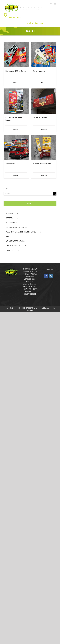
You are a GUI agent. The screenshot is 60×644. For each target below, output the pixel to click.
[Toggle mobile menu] (55, 4)
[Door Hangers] (44, 55)
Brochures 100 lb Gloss (16, 71)
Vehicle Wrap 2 (12, 164)
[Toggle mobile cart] (50, 4)
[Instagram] (51, 276)
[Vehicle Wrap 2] (16, 147)
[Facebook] (46, 276)
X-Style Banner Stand (42, 164)
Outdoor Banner (40, 117)
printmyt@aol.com (30, 284)
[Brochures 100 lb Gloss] (16, 55)
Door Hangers (39, 71)
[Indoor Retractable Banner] (16, 101)
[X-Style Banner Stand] (44, 147)
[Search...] (28, 194)
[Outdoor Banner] (44, 101)
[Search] (55, 194)
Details (17, 83)
